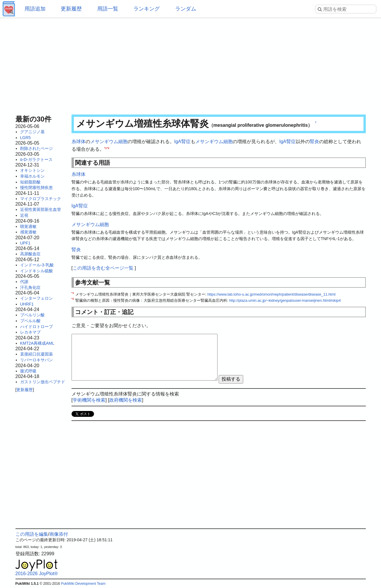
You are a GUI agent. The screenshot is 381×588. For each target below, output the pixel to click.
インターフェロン (36, 298)
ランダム (186, 9)
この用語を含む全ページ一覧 (103, 268)
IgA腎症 (182, 142)
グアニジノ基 (32, 132)
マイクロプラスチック (41, 199)
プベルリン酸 (32, 315)
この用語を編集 (32, 534)
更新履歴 (71, 9)
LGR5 (26, 138)
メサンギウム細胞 (109, 142)
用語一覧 (108, 9)
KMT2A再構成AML (37, 343)
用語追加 (35, 9)
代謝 (24, 282)
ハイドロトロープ (36, 327)
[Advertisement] (191, 64)
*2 (108, 148)
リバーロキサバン (36, 360)
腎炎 (314, 142)
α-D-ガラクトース (36, 159)
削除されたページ (36, 148)
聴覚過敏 (28, 226)
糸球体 (79, 142)
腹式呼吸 (28, 371)
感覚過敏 (28, 232)
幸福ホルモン (32, 176)
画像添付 (59, 534)
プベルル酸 (30, 321)
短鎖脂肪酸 (30, 182)
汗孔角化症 (30, 287)
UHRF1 (27, 304)
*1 (106, 148)
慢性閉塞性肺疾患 (36, 188)
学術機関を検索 (89, 400)
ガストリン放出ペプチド (43, 382)
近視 (24, 215)
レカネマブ (30, 332)
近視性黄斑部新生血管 (41, 209)
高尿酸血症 (30, 254)
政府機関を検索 (126, 400)
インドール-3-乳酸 (37, 265)
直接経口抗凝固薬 (36, 354)
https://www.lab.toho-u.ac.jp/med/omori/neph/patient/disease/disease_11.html (271, 294)
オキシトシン (32, 170)
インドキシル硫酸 (36, 271)
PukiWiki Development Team (83, 584)
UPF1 (25, 243)
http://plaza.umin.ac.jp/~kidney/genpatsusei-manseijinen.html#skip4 (285, 300)
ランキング (147, 9)
